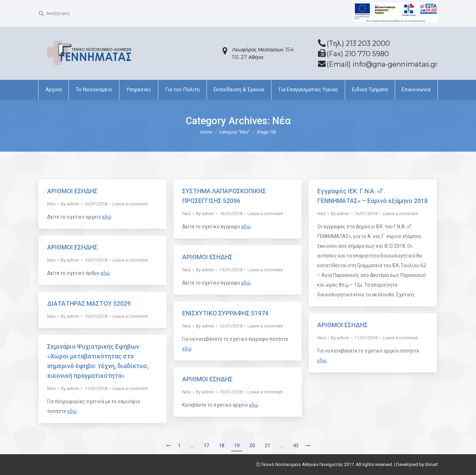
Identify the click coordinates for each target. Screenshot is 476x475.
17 (206, 446)
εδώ (107, 217)
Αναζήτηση (58, 13)
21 (267, 446)
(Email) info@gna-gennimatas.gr (382, 64)
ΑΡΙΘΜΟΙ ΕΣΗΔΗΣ (72, 191)
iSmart (431, 464)
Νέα (51, 204)
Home (206, 132)
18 (222, 446)
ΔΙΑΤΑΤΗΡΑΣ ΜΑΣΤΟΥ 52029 (89, 303)
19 (237, 446)
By (70, 204)
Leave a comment (130, 204)
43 (296, 446)
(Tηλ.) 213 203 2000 (358, 43)
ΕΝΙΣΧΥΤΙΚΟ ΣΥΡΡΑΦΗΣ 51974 (225, 313)
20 (252, 446)
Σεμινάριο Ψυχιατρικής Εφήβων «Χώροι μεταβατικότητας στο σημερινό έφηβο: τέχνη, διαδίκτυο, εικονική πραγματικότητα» (98, 361)
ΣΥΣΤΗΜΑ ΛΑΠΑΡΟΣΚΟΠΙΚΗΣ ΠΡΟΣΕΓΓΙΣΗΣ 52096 (224, 196)
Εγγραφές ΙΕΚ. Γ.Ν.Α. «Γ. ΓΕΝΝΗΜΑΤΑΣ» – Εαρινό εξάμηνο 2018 (373, 196)
